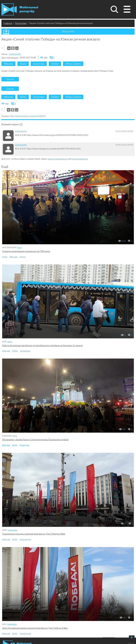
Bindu (19, 248)
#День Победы (73, 63)
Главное (8, 23)
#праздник (39, 63)
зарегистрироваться (58, 159)
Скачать (10, 79)
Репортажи (21, 23)
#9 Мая (55, 63)
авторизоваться (80, 159)
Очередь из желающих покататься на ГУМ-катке (26, 251)
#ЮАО (23, 63)
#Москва (8, 63)
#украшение (25, 539)
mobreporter (15, 54)
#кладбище (25, 351)
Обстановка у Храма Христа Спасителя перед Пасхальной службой (35, 440)
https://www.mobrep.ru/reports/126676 (28, 116)
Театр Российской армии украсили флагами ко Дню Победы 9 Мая (35, 628)
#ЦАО (5, 257)
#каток (23, 257)
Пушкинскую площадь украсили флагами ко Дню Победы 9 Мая (34, 534)
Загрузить (68, 31)
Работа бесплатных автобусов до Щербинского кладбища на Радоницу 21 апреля (42, 346)
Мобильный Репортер (20, 9)
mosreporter (21, 131)
